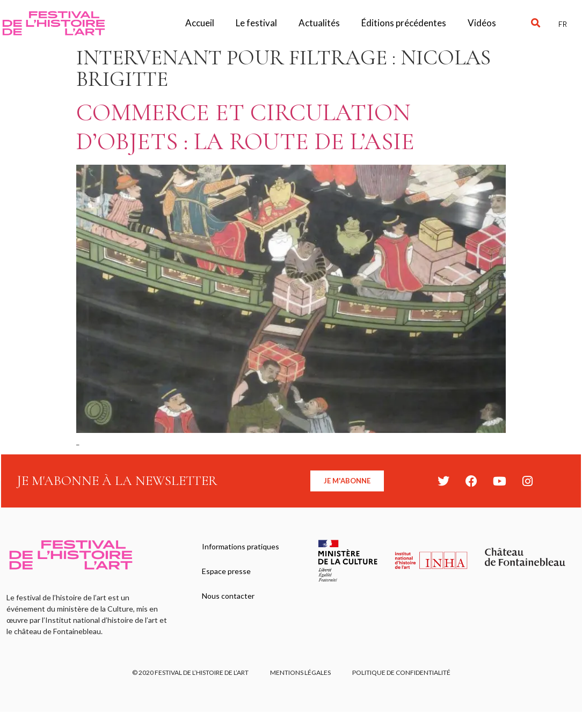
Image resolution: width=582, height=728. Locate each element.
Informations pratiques (241, 546)
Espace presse (226, 571)
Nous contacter (228, 596)
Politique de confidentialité (401, 672)
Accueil (200, 23)
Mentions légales (300, 672)
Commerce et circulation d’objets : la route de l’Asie (245, 127)
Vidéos (482, 23)
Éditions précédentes (404, 23)
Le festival (256, 23)
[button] (536, 23)
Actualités (319, 23)
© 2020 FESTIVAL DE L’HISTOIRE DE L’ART (190, 672)
